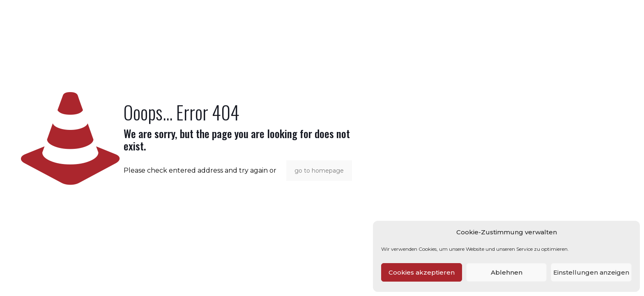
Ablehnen (507, 272)
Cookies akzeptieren (422, 272)
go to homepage (319, 171)
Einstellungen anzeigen (591, 272)
